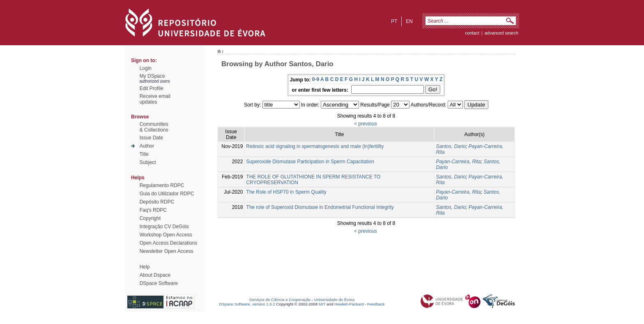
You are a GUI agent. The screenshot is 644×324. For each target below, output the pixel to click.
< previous (366, 124)
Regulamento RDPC (162, 185)
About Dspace (155, 275)
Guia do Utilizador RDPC (167, 194)
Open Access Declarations (169, 243)
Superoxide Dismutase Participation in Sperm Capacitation (310, 162)
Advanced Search (501, 33)
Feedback (376, 304)
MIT (322, 304)
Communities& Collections (154, 127)
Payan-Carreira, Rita (458, 162)
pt (394, 21)
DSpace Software (159, 283)
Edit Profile (152, 88)
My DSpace (152, 76)
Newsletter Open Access (167, 251)
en (409, 21)
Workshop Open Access (166, 235)
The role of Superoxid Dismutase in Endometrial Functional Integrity (320, 207)
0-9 (316, 79)
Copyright (150, 218)
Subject (148, 162)
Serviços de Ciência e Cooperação (280, 300)
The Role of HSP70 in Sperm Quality (286, 192)
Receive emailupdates (155, 99)
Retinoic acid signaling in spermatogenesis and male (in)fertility (315, 146)
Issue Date (151, 138)
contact (472, 33)
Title (144, 154)
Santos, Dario (451, 146)
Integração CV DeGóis (164, 227)
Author (147, 146)
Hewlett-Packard (349, 304)
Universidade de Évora (334, 300)
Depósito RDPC (157, 202)
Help (145, 267)
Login (146, 68)
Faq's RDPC (153, 210)
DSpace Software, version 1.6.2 (247, 304)
